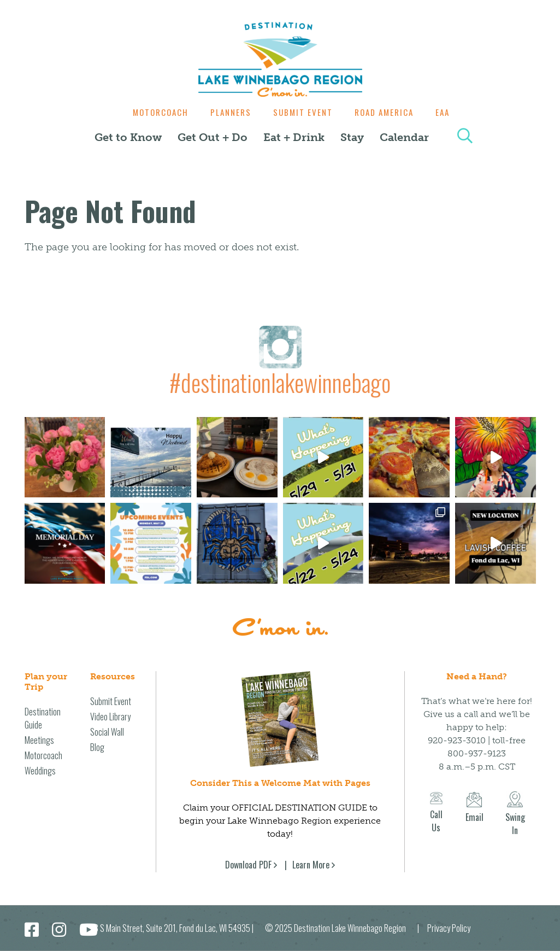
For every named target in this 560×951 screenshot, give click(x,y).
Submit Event (303, 112)
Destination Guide (43, 718)
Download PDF (248, 865)
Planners (228, 112)
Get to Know (128, 137)
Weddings (40, 771)
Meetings (39, 740)
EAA (448, 112)
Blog (97, 747)
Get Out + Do (213, 137)
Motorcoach (155, 112)
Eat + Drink (294, 137)
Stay (352, 137)
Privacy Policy (449, 928)
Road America (387, 112)
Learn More (311, 865)
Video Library (110, 717)
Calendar (404, 137)
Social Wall (107, 732)
